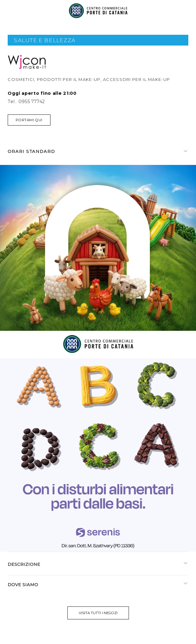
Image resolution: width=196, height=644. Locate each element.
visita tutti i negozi (98, 613)
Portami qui (29, 120)
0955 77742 (32, 102)
